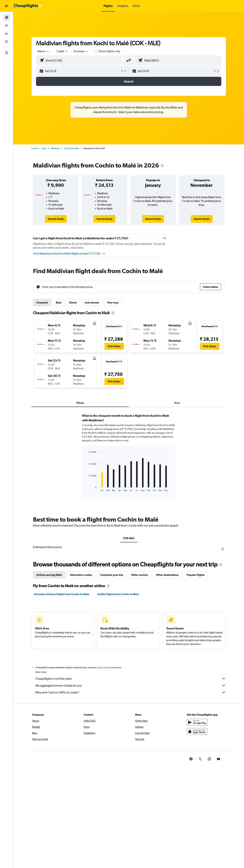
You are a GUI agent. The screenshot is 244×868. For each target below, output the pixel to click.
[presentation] (162, 166)
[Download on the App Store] (197, 731)
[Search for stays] (6, 26)
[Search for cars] (6, 34)
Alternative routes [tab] (81, 575)
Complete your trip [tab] (112, 575)
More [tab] (177, 403)
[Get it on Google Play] (197, 722)
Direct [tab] (73, 303)
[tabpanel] (129, 460)
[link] (56, 219)
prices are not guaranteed (109, 667)
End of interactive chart (87, 488)
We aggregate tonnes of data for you (131, 685)
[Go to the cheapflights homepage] (28, 6)
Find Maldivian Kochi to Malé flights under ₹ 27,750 (69, 254)
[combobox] (43, 51)
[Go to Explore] (6, 42)
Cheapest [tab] (42, 303)
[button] (6, 6)
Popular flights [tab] (196, 575)
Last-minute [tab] (92, 303)
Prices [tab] (80, 403)
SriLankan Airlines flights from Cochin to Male (61, 594)
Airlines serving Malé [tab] (49, 575)
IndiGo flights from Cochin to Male (118, 594)
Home (35, 148)
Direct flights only (109, 51)
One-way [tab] (113, 303)
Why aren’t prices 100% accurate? (131, 692)
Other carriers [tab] (140, 575)
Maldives (55, 148)
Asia (44, 148)
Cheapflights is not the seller (131, 679)
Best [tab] (59, 303)
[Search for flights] (6, 18)
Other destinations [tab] (167, 575)
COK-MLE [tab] (129, 538)
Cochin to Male (72, 148)
